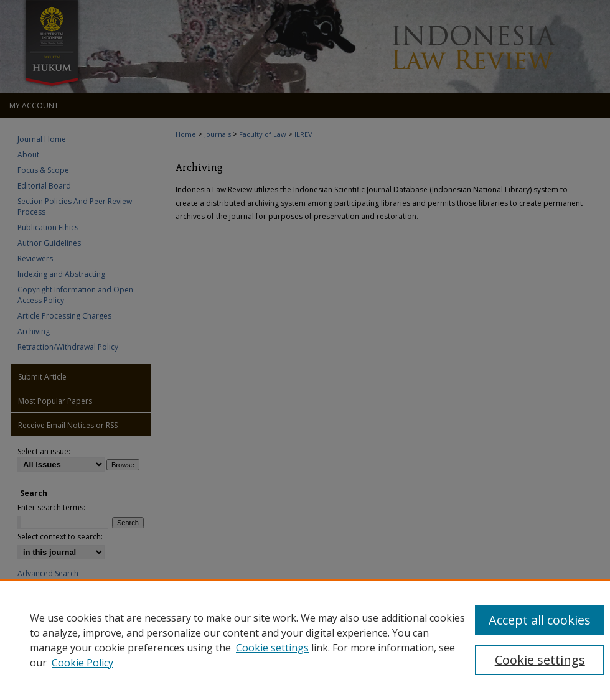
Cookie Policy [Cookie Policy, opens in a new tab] (82, 663)
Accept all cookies (540, 620)
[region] (305, 640)
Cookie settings (272, 648)
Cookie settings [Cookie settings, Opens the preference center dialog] (540, 660)
